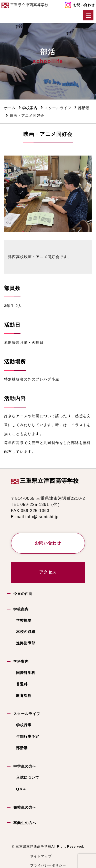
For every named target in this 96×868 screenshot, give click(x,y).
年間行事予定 (28, 736)
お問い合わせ (84, 5)
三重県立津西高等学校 (49, 481)
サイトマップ (41, 856)
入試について (28, 777)
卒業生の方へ (25, 823)
